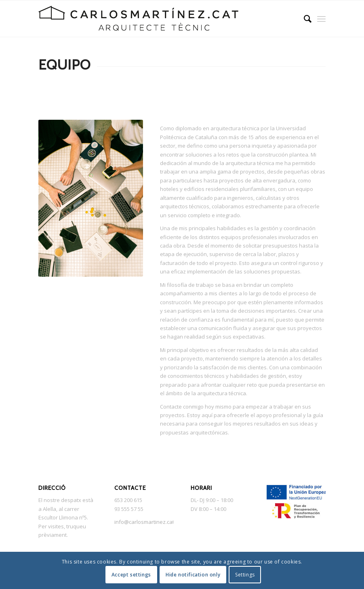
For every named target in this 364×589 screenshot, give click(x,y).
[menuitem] (304, 19)
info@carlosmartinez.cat (144, 522)
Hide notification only (193, 575)
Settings (245, 575)
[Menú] (321, 19)
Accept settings (131, 575)
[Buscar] (304, 19)
